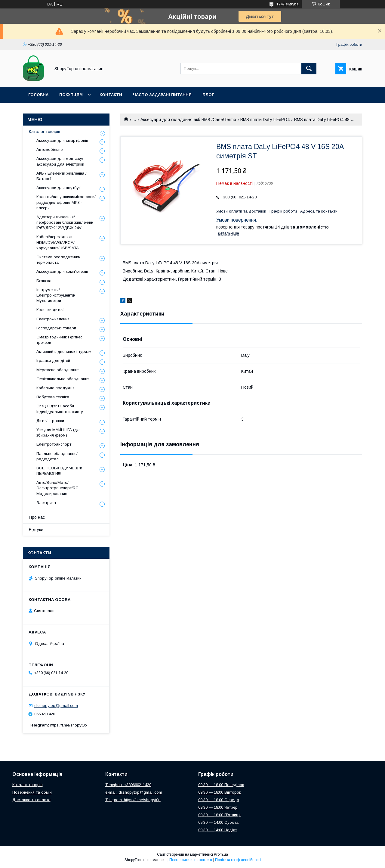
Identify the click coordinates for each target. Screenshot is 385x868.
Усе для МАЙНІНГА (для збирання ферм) (59, 432)
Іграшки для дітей (53, 361)
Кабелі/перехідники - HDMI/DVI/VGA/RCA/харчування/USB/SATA (58, 242)
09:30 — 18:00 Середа (219, 800)
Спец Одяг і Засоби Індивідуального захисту (60, 409)
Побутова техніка (53, 397)
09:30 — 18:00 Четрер (218, 807)
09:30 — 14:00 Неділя (218, 830)
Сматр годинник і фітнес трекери (59, 340)
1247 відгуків (288, 4)
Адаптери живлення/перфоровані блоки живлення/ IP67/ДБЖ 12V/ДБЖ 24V (65, 222)
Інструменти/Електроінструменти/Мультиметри (56, 295)
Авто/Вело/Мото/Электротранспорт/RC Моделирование (57, 488)
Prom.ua (221, 854)
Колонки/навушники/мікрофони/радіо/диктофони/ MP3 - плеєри (66, 202)
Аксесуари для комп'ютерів (62, 271)
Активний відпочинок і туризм (64, 352)
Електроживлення (53, 319)
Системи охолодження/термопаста (58, 260)
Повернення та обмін (32, 792)
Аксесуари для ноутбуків (60, 188)
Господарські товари (56, 328)
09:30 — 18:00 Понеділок (221, 785)
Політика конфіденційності (238, 860)
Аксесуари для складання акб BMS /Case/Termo (188, 120)
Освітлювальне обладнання (63, 379)
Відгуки (36, 530)
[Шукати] (309, 69)
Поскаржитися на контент (191, 860)
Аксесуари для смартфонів (62, 140)
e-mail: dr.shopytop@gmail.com (134, 792)
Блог (208, 95)
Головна (38, 95)
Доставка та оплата (31, 800)
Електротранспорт (54, 444)
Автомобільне (49, 149)
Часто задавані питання (162, 95)
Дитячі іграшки (50, 421)
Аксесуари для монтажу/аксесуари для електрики (60, 161)
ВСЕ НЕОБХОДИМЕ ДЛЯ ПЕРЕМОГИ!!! (60, 471)
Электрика (46, 503)
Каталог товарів (45, 132)
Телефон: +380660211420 (128, 785)
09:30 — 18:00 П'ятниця (219, 815)
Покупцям (71, 95)
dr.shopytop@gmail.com (56, 706)
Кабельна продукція (55, 388)
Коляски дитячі (50, 310)
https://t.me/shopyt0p (69, 725)
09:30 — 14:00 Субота (218, 822)
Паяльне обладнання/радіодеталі (57, 456)
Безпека (44, 281)
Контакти (111, 95)
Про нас (37, 517)
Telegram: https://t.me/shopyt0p (133, 800)
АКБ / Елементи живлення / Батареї (62, 176)
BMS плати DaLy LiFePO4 (265, 120)
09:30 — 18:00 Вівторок (220, 792)
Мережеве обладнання (58, 370)
